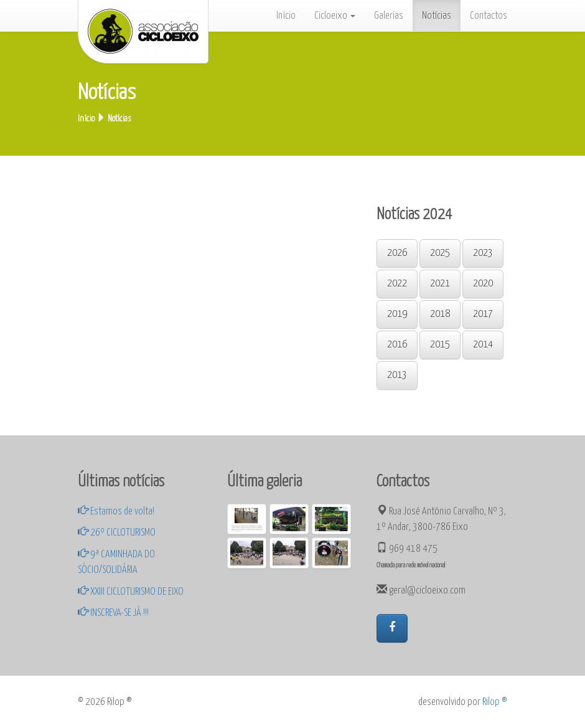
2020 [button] (483, 284)
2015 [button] (440, 345)
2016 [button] (397, 345)
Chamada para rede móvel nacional (411, 565)
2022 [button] (397, 284)
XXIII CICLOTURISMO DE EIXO (131, 592)
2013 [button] (397, 375)
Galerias (389, 16)
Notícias (437, 16)
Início (286, 16)
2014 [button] (483, 345)
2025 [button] (440, 253)
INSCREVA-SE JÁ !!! (113, 613)
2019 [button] (397, 314)
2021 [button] (440, 284)
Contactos (489, 16)
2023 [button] (483, 253)
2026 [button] (397, 253)
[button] (392, 628)
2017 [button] (483, 314)
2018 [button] (440, 314)
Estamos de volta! (116, 511)
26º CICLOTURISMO (117, 532)
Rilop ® (495, 702)
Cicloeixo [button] (335, 16)
